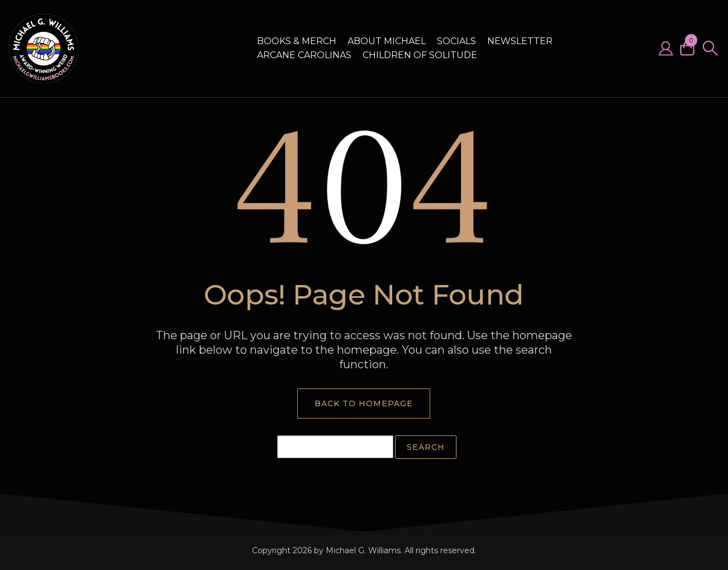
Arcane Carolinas (304, 55)
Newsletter (520, 41)
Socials (456, 41)
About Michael (387, 41)
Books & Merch (297, 41)
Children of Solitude (420, 55)
